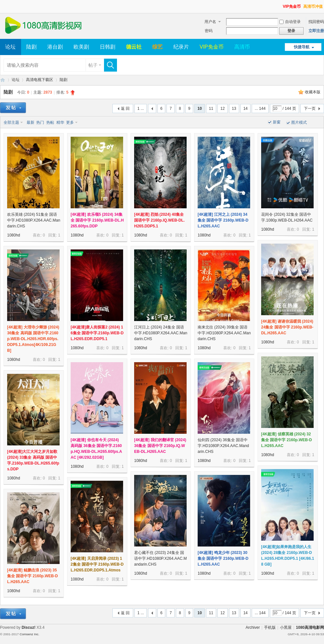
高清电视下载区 (40, 80)
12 (222, 109)
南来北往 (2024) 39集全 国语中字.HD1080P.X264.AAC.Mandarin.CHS (224, 333)
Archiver (253, 627)
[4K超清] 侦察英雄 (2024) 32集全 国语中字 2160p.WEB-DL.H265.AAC (287, 440)
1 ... (141, 109)
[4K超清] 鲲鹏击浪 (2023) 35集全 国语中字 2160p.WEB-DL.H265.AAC (33, 576)
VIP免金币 (292, 6)
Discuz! (29, 627)
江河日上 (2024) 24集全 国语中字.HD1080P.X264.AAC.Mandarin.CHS (161, 333)
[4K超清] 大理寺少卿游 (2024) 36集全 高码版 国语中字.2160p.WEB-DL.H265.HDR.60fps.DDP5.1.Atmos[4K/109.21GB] (33, 339)
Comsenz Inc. (29, 634)
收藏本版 (313, 92)
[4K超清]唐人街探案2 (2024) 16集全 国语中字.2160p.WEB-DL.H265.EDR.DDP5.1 (97, 333)
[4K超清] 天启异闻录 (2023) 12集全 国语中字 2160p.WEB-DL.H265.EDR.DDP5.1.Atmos (97, 564)
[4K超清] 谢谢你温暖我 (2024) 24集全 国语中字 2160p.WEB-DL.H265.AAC (287, 327)
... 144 (260, 109)
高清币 (242, 47)
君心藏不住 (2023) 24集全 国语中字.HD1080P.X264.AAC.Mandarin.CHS (161, 558)
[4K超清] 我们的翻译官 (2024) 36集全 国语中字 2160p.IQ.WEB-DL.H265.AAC (160, 446)
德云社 (134, 47)
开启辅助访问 (280, 5)
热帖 (50, 122)
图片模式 (299, 122)
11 (211, 109)
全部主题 (11, 122)
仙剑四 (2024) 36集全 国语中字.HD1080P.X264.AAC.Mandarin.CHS (223, 446)
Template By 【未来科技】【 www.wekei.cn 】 (70, 634)
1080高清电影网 (3, 80)
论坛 (10, 47)
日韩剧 (108, 47)
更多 (70, 122)
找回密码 (316, 22)
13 (234, 109)
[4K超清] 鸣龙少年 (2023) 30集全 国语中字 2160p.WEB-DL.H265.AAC (223, 558)
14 (245, 109)
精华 (60, 122)
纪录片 (181, 47)
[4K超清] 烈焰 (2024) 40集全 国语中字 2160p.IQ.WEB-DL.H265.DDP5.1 (159, 220)
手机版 (270, 627)
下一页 (310, 109)
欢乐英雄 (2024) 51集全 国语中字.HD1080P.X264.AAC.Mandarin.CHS (34, 220)
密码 (209, 31)
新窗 (277, 122)
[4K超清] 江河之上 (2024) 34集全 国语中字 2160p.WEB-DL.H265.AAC (223, 220)
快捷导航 (302, 47)
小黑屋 (286, 627)
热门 (40, 122)
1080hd (14, 235)
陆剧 (31, 47)
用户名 (210, 22)
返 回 (125, 109)
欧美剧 (81, 47)
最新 (30, 122)
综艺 (157, 47)
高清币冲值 (313, 6)
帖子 (93, 65)
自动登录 (290, 22)
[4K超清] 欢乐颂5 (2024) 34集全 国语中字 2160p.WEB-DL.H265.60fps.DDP (97, 220)
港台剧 (55, 47)
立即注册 (316, 31)
